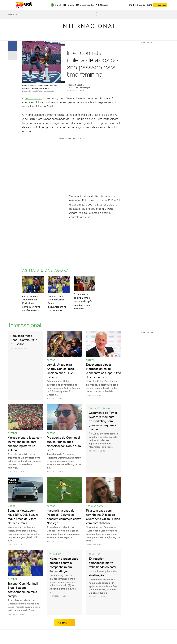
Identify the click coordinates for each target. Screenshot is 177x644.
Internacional (89, 26)
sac (131, 5)
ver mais (64, 623)
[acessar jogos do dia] (14, 15)
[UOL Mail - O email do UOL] (138, 5)
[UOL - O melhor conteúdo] (24, 5)
